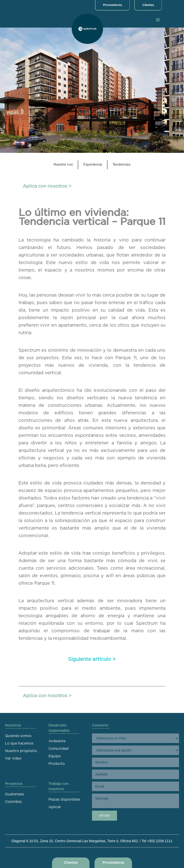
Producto (57, 764)
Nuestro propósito (21, 751)
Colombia (13, 802)
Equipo (55, 756)
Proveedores (112, 5)
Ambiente (57, 741)
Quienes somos (18, 736)
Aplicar (55, 807)
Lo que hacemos (19, 743)
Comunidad (58, 749)
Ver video (13, 759)
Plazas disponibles (64, 800)
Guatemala (14, 794)
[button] (158, 20)
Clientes (148, 5)
